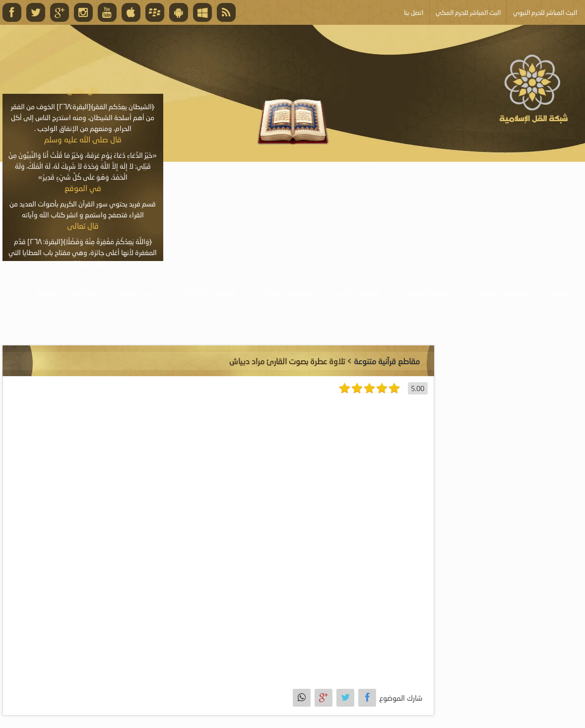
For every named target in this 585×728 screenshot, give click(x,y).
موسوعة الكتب (357, 292)
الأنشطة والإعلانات (208, 292)
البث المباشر (139, 292)
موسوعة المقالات (285, 292)
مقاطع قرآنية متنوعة (387, 361)
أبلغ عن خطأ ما (551, 328)
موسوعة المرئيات (428, 292)
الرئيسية (562, 292)
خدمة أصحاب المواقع (68, 292)
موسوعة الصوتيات (502, 292)
